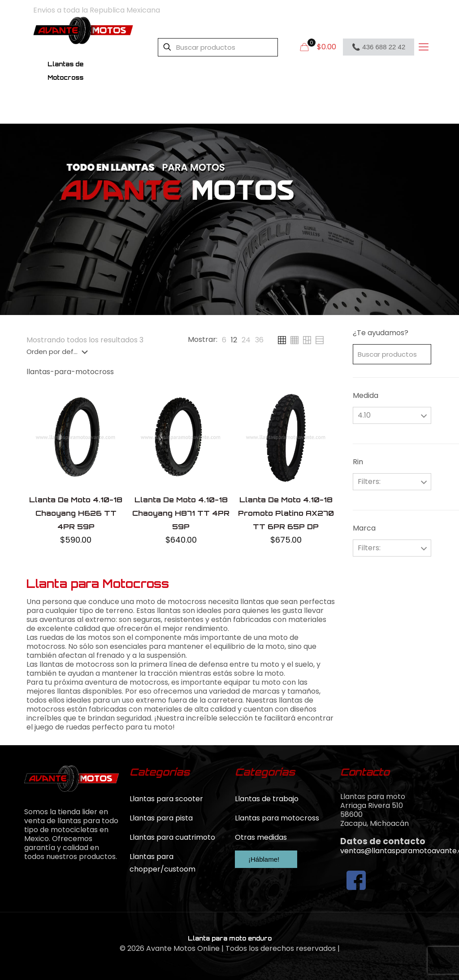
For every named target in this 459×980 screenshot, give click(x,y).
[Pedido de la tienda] (59, 352)
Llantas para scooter (166, 799)
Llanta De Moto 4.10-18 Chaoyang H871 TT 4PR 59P (181, 513)
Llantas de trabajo (267, 799)
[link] (224, 340)
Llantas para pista (161, 818)
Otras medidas (261, 837)
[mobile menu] (423, 47)
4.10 (364, 415)
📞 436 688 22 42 (379, 47)
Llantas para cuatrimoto (172, 837)
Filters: (369, 481)
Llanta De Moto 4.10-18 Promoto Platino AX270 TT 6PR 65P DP (286, 513)
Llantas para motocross (277, 818)
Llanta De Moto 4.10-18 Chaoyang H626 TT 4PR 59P (76, 513)
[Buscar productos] (218, 47)
